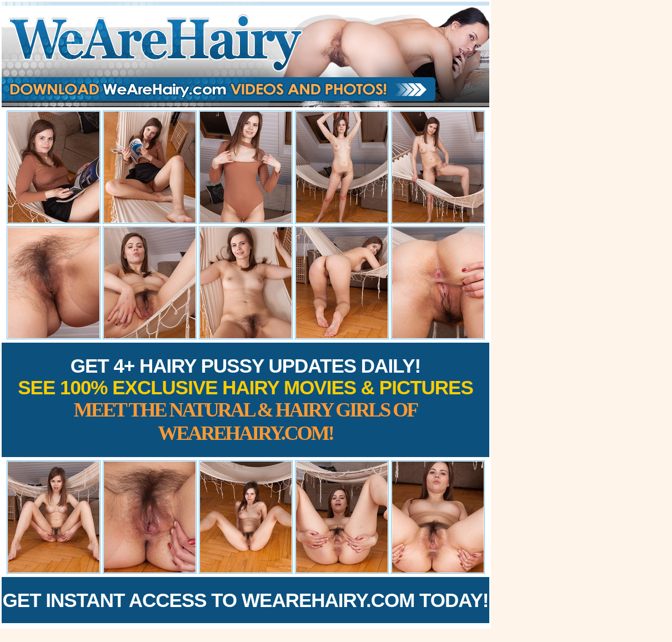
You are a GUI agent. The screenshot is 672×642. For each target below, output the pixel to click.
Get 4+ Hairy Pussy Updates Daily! (245, 400)
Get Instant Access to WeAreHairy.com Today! (246, 600)
